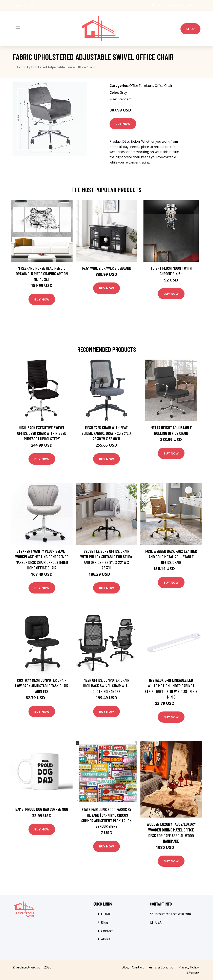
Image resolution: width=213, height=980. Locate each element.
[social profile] (32, 5)
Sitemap (193, 972)
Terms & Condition (161, 967)
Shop (190, 29)
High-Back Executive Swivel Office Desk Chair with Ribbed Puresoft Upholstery (42, 433)
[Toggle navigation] (18, 28)
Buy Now (123, 124)
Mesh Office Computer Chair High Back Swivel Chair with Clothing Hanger (106, 686)
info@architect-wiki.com (182, 5)
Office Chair (164, 86)
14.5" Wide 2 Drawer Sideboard (106, 268)
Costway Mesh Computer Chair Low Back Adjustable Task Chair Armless (42, 686)
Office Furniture (141, 86)
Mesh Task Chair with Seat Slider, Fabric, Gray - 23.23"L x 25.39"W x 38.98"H (106, 433)
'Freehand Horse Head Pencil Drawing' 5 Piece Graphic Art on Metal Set (42, 274)
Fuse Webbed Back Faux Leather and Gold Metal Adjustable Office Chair (171, 557)
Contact (107, 931)
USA (159, 5)
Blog (105, 922)
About (106, 939)
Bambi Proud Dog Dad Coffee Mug (42, 809)
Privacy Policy (189, 967)
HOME (106, 914)
